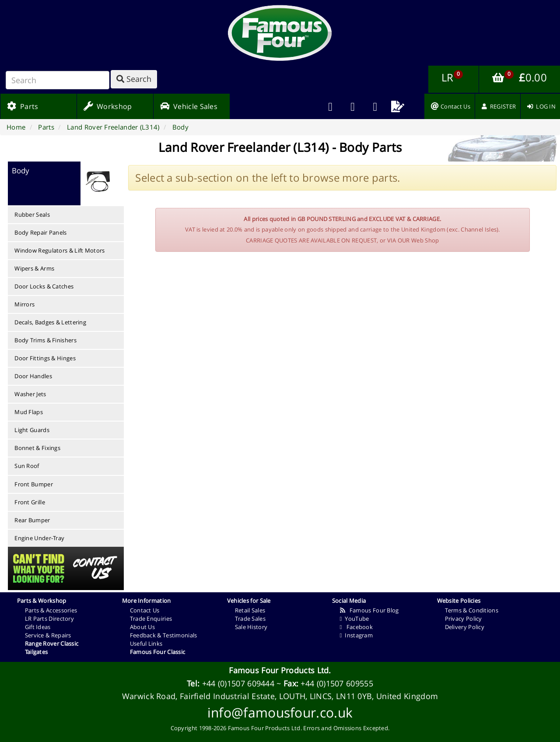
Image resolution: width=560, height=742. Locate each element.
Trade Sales (250, 619)
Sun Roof (27, 466)
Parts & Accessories (51, 610)
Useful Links (146, 644)
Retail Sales (250, 610)
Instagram (356, 635)
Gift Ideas (38, 627)
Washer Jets (30, 394)
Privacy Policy (464, 619)
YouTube (355, 619)
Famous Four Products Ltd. (280, 670)
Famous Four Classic (158, 652)
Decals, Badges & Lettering (50, 322)
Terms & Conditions (472, 610)
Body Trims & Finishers (45, 340)
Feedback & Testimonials (164, 635)
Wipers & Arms (34, 268)
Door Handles (33, 376)
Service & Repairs (48, 635)
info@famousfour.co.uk (280, 712)
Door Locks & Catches (44, 286)
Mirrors (24, 304)
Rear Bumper (32, 520)
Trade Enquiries (151, 619)
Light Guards (32, 430)
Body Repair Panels (40, 232)
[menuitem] (353, 106)
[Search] (58, 80)
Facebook (356, 627)
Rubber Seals (32, 215)
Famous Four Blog (369, 610)
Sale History (251, 627)
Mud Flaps (29, 412)
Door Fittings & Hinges (45, 358)
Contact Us (145, 610)
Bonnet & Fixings (37, 448)
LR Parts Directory (49, 619)
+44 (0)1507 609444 (238, 683)
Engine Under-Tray (39, 538)
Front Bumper (34, 484)
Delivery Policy (465, 627)
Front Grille (30, 502)
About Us (142, 627)
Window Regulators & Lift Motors (59, 250)
